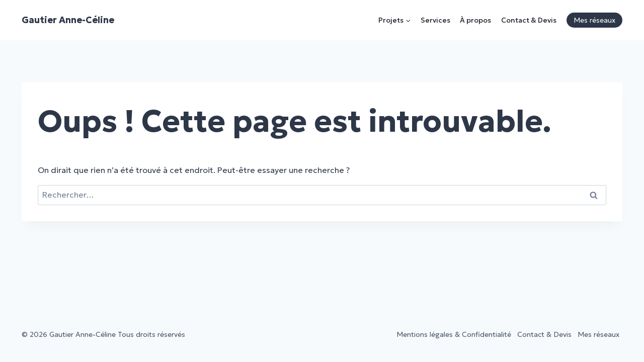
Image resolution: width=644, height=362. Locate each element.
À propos (475, 20)
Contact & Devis (529, 20)
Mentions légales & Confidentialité (454, 334)
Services (435, 20)
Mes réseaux (594, 20)
